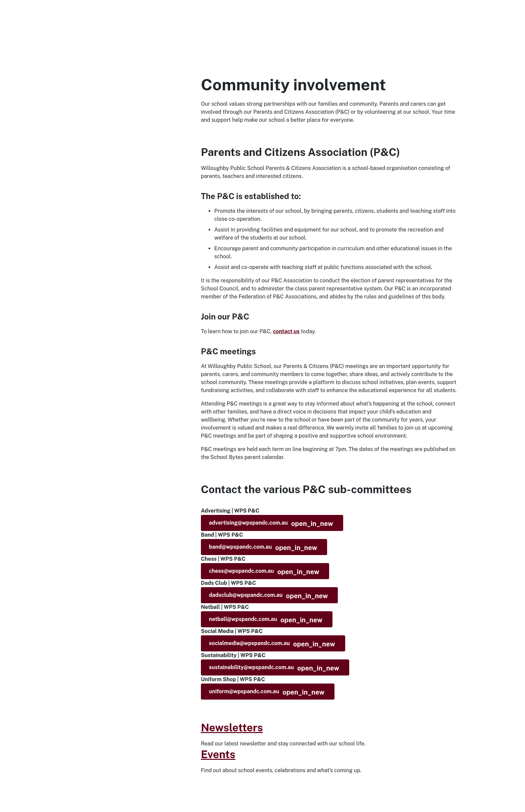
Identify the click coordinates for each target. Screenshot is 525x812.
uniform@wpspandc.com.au (267, 692)
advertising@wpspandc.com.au (271, 524)
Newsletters (232, 728)
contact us (286, 331)
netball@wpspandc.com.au (266, 620)
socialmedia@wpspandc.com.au (272, 644)
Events (218, 754)
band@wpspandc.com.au (263, 548)
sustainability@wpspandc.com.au (274, 668)
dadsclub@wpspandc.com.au (268, 596)
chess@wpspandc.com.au (264, 572)
